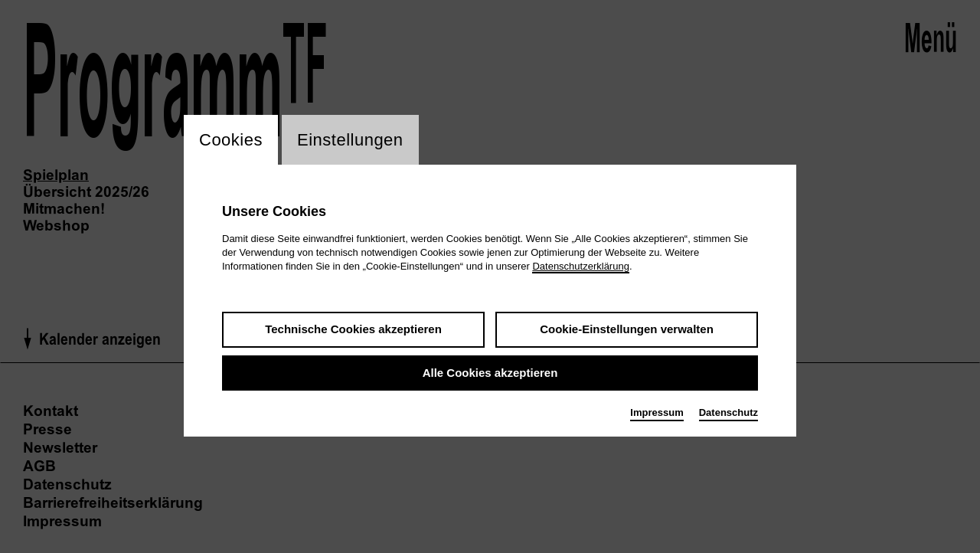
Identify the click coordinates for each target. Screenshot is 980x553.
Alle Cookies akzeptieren (490, 373)
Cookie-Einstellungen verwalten (627, 329)
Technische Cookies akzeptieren (353, 329)
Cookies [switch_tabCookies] (231, 140)
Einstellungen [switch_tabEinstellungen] (350, 140)
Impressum (657, 412)
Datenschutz (728, 412)
